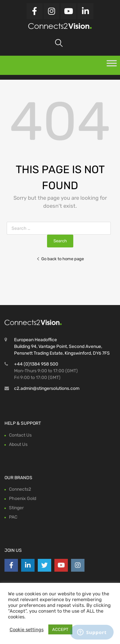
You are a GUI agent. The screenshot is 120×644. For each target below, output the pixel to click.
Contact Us (20, 435)
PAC (13, 517)
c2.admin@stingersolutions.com (47, 388)
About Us (18, 444)
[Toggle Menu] (112, 65)
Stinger (16, 508)
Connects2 (20, 489)
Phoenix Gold (23, 499)
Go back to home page (60, 259)
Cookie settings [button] (27, 630)
